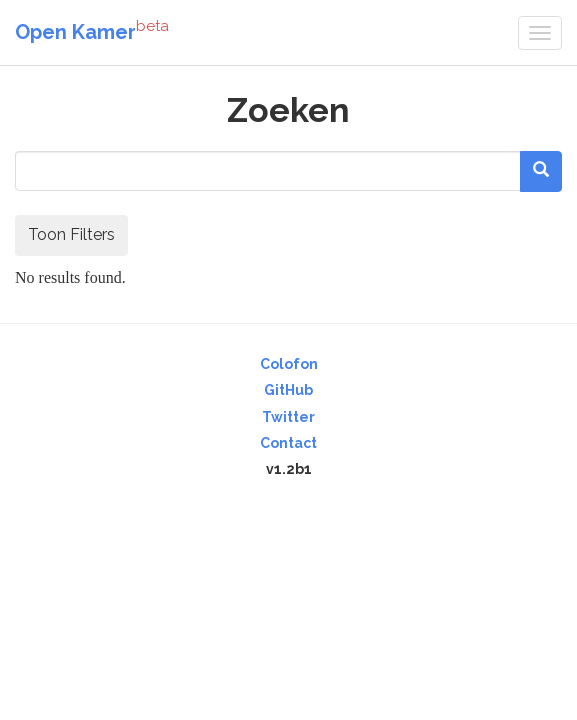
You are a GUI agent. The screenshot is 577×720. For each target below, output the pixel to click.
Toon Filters (71, 234)
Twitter (288, 417)
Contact (288, 443)
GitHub (288, 390)
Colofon (289, 364)
